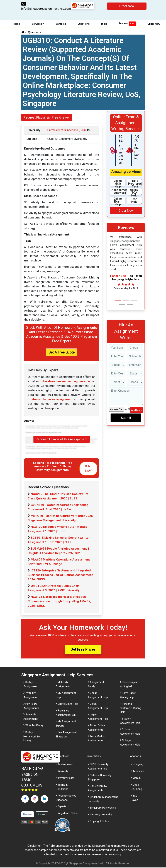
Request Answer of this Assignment (62, 440)
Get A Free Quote (62, 353)
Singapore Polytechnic (103, 808)
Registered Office (68, 814)
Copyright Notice (100, 822)
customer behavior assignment (50, 400)
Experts (62, 807)
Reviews (127, 23)
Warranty (63, 772)
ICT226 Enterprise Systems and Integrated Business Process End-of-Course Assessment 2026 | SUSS (60, 575)
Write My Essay (34, 726)
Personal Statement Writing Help (131, 708)
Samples (61, 24)
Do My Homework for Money (32, 737)
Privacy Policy (66, 778)
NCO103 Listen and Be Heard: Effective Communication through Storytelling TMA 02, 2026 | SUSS (59, 602)
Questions (84, 24)
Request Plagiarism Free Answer (47, 117)
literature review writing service (66, 382)
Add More (137, 410)
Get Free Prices (83, 650)
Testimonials (65, 765)
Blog (104, 24)
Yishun (137, 778)
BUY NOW (88, 469)
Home (16, 24)
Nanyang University (101, 815)
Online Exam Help (68, 704)
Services (38, 24)
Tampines (138, 772)
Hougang (138, 765)
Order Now (127, 6)
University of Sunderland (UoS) (67, 130)
